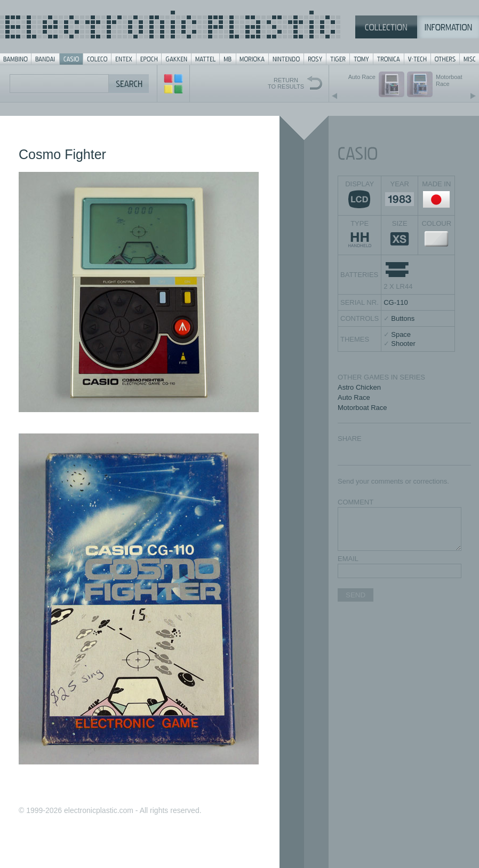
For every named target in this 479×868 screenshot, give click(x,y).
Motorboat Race (362, 408)
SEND (356, 595)
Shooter (403, 344)
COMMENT (356, 502)
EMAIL (348, 559)
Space (401, 334)
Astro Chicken (359, 387)
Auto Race (354, 397)
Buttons (403, 318)
